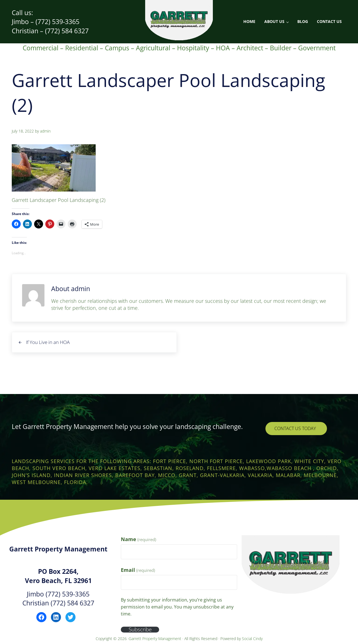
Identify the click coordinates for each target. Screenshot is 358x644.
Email (138, 570)
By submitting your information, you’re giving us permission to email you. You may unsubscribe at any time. (177, 607)
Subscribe (142, 629)
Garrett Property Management (156, 639)
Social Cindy (252, 639)
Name (138, 539)
